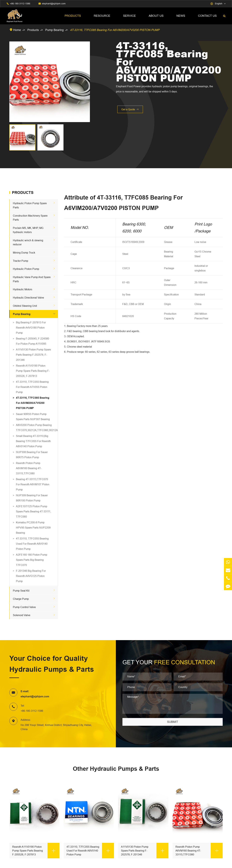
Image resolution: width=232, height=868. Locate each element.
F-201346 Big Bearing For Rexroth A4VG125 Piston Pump (31, 576)
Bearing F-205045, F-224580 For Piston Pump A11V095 (33, 341)
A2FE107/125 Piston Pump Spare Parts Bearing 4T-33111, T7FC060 (34, 511)
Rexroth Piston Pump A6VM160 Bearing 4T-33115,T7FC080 (29, 468)
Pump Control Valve (24, 607)
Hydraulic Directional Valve (28, 298)
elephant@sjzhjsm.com (54, 4)
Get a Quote (130, 109)
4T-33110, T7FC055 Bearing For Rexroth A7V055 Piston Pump (32, 387)
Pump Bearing (54, 30)
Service (129, 16)
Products (73, 16)
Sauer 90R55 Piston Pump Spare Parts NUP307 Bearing (33, 417)
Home (17, 30)
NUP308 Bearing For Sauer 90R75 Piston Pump (32, 455)
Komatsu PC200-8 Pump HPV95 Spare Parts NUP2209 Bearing (33, 528)
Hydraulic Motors (23, 289)
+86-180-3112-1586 (20, 4)
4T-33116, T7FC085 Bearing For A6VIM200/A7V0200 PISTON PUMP (115, 30)
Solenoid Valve (22, 615)
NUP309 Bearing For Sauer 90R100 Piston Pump (32, 498)
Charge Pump (21, 599)
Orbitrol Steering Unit (25, 306)
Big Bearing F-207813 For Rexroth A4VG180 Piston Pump (31, 328)
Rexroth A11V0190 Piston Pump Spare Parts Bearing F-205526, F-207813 (33, 371)
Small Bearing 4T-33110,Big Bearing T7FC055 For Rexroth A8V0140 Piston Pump (33, 441)
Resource (102, 16)
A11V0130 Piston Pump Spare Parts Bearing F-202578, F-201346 (33, 355)
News (181, 16)
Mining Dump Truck (24, 253)
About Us (156, 16)
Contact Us (207, 16)
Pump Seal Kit (21, 591)
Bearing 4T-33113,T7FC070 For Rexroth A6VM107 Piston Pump (33, 484)
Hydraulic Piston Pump (26, 269)
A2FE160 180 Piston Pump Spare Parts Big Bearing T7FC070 (32, 560)
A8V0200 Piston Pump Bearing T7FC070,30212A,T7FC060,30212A (34, 428)
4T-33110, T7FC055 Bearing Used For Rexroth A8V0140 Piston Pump (32, 544)
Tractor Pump (21, 261)
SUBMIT (173, 722)
